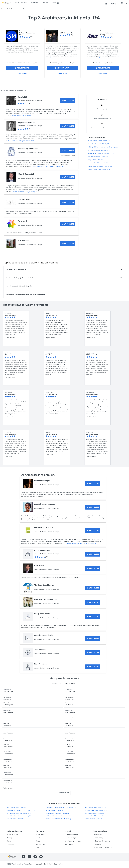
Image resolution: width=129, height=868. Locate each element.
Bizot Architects (41, 664)
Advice (46, 3)
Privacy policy (98, 838)
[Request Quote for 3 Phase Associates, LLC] (22, 68)
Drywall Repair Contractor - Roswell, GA (19, 816)
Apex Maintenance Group (108, 34)
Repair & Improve (21, 3)
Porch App (56, 3)
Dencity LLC (22, 97)
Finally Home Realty (42, 614)
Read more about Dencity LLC (22, 115)
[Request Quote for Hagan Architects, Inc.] (68, 126)
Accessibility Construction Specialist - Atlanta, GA (61, 808)
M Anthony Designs (42, 481)
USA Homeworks (66, 33)
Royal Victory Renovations (28, 149)
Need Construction (42, 551)
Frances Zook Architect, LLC (46, 599)
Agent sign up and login (73, 841)
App (106, 4)
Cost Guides (35, 3)
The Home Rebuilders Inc (44, 585)
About (38, 838)
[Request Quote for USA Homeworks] (63, 68)
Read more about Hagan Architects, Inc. (22, 141)
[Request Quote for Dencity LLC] (68, 101)
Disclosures (97, 844)
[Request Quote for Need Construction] (93, 554)
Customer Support (71, 835)
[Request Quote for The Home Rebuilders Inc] (93, 588)
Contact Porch (41, 844)
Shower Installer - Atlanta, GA (55, 810)
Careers (38, 841)
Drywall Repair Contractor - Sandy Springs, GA (21, 810)
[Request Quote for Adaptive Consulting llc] (93, 638)
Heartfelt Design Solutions (45, 504)
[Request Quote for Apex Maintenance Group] (103, 68)
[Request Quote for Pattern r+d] (68, 224)
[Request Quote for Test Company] (93, 653)
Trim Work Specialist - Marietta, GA (95, 808)
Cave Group (39, 566)
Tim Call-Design (24, 199)
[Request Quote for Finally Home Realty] (93, 617)
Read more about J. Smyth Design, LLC (25, 192)
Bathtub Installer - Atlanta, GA (94, 819)
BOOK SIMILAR (64, 793)
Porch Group (40, 835)
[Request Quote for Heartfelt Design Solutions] (93, 507)
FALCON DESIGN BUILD (43, 528)
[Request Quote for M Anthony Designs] (93, 484)
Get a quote (69, 844)
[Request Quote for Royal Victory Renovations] (68, 150)
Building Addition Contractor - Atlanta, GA (58, 816)
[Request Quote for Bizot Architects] (93, 667)
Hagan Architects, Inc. (27, 123)
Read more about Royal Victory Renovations (49, 166)
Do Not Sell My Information (103, 847)
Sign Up (114, 4)
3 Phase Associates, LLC (27, 34)
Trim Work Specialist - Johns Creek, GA (96, 816)
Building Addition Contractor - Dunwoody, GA (60, 819)
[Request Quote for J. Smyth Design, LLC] (68, 177)
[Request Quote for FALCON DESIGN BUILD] (93, 531)
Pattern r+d (22, 221)
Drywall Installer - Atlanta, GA (15, 819)
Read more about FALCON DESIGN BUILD (81, 543)
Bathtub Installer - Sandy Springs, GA (96, 810)
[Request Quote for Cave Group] (93, 568)
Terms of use (98, 835)
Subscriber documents (102, 841)
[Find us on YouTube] (41, 857)
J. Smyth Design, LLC (26, 174)
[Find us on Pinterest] (29, 857)
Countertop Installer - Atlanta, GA (95, 813)
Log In (124, 3)
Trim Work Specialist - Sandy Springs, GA (19, 813)
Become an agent (71, 838)
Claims (9, 841)
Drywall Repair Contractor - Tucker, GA (57, 813)
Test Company (40, 650)
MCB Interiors (23, 241)
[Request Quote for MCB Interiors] (68, 244)
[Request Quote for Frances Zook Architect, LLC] (93, 602)
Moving (9, 838)
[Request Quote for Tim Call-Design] (68, 203)
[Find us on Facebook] (24, 857)
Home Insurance (12, 835)
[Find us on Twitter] (35, 857)
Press (37, 847)
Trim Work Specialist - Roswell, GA (17, 808)
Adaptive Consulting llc (44, 635)
